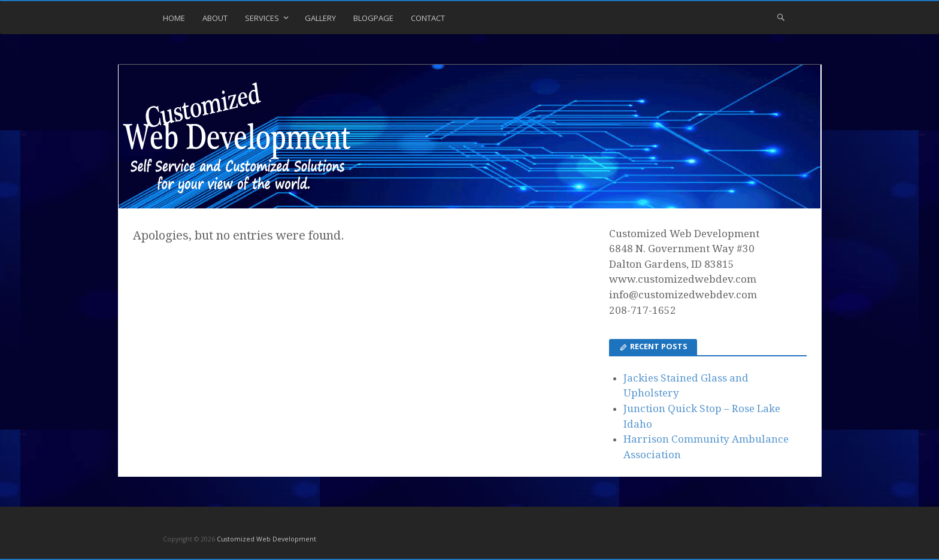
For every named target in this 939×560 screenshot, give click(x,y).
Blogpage (373, 18)
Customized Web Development (266, 539)
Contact (428, 18)
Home (174, 18)
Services (262, 18)
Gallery (320, 18)
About (215, 18)
